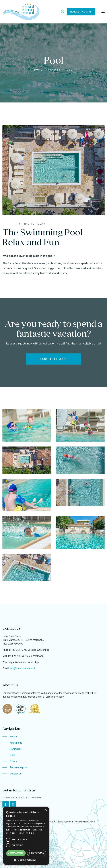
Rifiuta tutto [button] (37, 853)
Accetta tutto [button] (16, 853)
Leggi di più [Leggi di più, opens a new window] (29, 833)
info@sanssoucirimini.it (22, 668)
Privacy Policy (80, 822)
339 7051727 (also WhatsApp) (28, 656)
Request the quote (53, 359)
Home (38, 70)
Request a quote (81, 12)
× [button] (46, 810)
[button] (26, 860)
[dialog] (26, 836)
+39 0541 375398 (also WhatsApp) (30, 650)
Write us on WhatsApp (27, 662)
